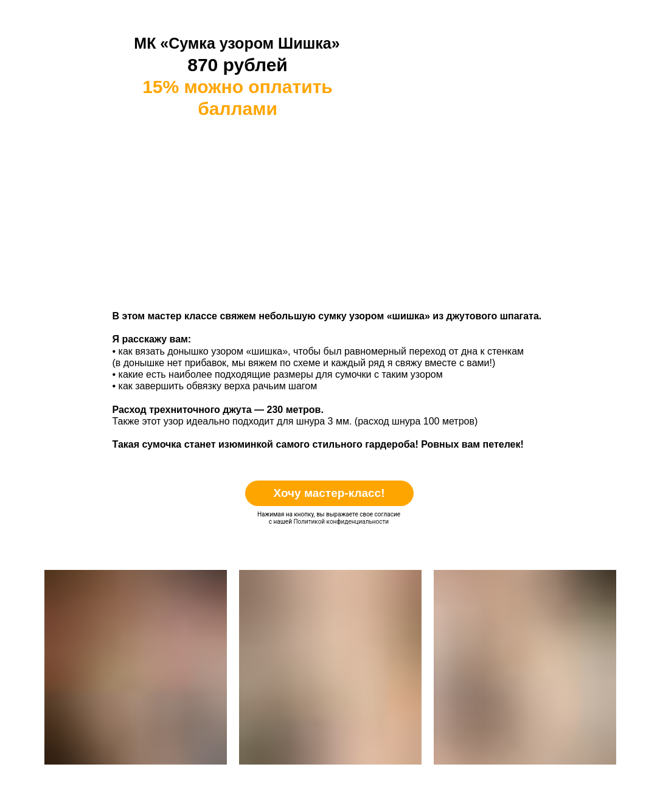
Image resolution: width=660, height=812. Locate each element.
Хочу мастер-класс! (329, 493)
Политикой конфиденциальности (341, 522)
